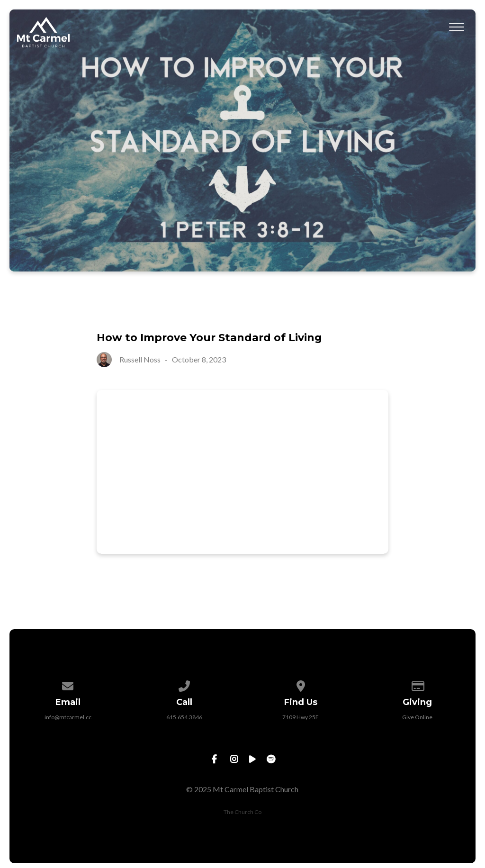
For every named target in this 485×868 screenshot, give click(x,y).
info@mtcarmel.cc (68, 717)
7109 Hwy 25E (301, 717)
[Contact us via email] (68, 684)
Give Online (417, 717)
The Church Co (242, 812)
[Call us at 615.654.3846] (184, 684)
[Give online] (417, 684)
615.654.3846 (184, 717)
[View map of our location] (301, 684)
